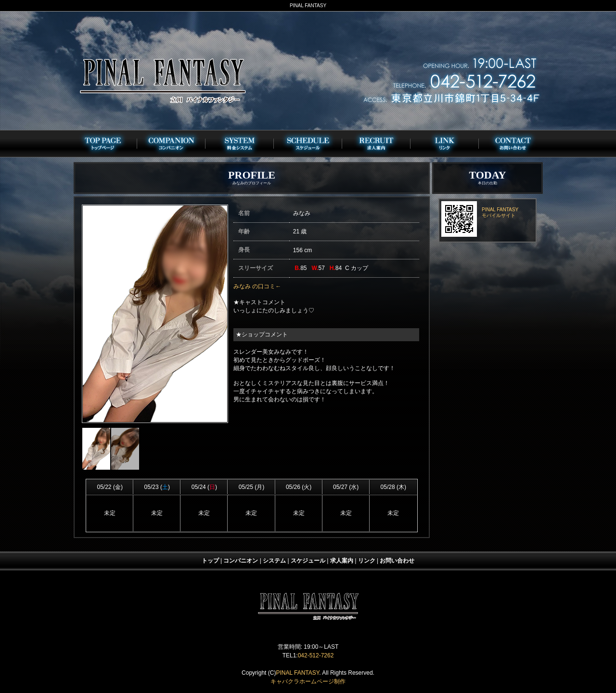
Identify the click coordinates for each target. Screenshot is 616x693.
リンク (367, 561)
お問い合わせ (397, 561)
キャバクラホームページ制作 (308, 681)
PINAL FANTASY (297, 673)
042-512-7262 (316, 655)
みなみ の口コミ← (257, 286)
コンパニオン (241, 561)
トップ (210, 561)
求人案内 (342, 561)
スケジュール (308, 561)
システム (274, 561)
